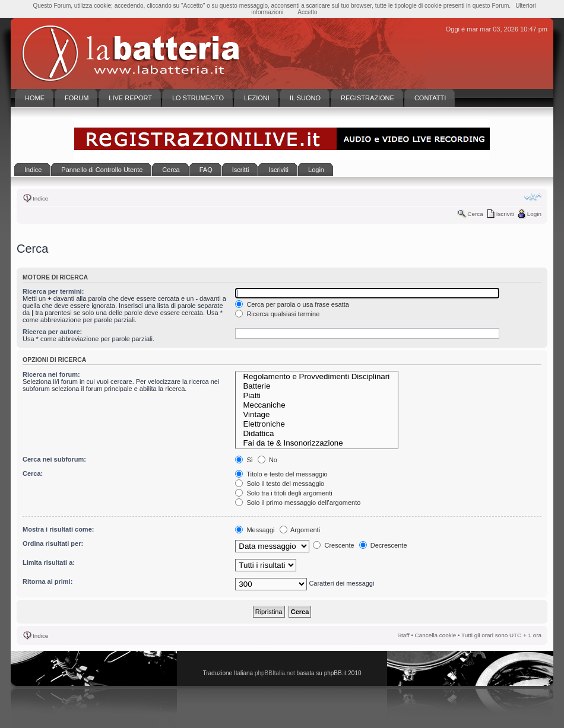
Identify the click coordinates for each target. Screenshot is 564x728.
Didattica (317, 434)
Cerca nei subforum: (54, 459)
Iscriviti (505, 214)
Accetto (307, 12)
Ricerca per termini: (53, 291)
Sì (244, 460)
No (267, 460)
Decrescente (383, 545)
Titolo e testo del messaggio (281, 474)
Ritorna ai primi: (47, 581)
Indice (40, 198)
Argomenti (300, 530)
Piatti (317, 396)
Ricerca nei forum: (51, 374)
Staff (404, 635)
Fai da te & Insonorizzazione (317, 443)
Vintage (317, 415)
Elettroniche (317, 424)
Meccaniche (317, 405)
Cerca (475, 214)
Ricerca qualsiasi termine (277, 314)
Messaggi (255, 530)
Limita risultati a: (49, 562)
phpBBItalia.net (275, 673)
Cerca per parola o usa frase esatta (292, 304)
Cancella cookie (436, 635)
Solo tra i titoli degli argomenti (283, 493)
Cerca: (33, 473)
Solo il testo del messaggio (280, 484)
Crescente (333, 545)
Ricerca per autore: (52, 332)
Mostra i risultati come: (58, 529)
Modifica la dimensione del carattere (533, 197)
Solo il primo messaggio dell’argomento (298, 503)
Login (534, 214)
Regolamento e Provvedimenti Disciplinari (317, 377)
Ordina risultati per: (53, 543)
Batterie (317, 386)
